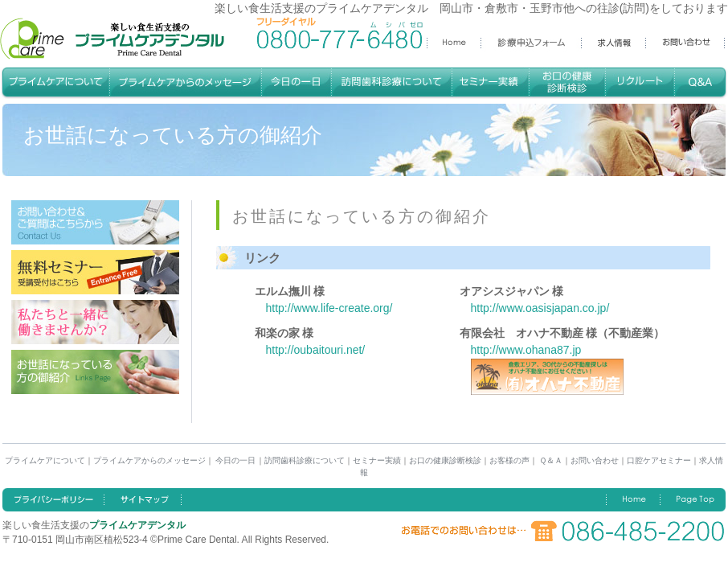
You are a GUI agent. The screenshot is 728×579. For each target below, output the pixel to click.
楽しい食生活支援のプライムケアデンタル (112, 39)
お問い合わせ (595, 460)
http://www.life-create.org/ (329, 308)
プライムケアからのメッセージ (149, 460)
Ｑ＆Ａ (550, 460)
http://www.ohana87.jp (526, 350)
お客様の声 (509, 460)
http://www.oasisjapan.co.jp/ (540, 308)
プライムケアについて (45, 460)
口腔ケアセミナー (659, 460)
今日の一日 (235, 460)
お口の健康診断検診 (445, 460)
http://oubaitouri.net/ (316, 350)
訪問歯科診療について (305, 460)
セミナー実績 (377, 460)
